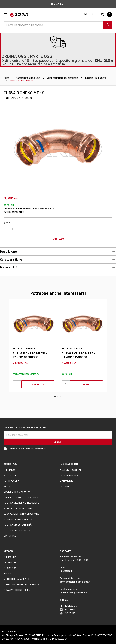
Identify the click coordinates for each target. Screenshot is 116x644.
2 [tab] (58, 395)
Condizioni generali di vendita (21, 583)
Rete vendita (11, 474)
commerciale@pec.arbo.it (73, 591)
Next (109, 345)
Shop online (11, 555)
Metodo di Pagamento (17, 577)
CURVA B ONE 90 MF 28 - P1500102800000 (30, 354)
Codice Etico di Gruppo (17, 490)
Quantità (8, 223)
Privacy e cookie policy (17, 588)
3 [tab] (61, 395)
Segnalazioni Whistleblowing (22, 512)
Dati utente (67, 479)
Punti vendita (12, 479)
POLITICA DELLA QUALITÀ (17, 529)
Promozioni (10, 566)
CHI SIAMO (9, 468)
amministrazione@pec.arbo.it (75, 580)
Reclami (65, 485)
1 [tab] (55, 395)
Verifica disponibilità (14, 212)
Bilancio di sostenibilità (18, 518)
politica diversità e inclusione (22, 501)
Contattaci (10, 534)
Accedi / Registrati (71, 468)
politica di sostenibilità (18, 523)
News (7, 485)
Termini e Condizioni (19, 447)
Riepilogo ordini (69, 474)
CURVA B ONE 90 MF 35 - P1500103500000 (79, 354)
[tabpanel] (33, 344)
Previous (7, 345)
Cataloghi (10, 561)
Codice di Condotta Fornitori (21, 496)
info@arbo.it (66, 569)
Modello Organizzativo (18, 507)
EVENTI (7, 572)
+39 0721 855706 (72, 555)
